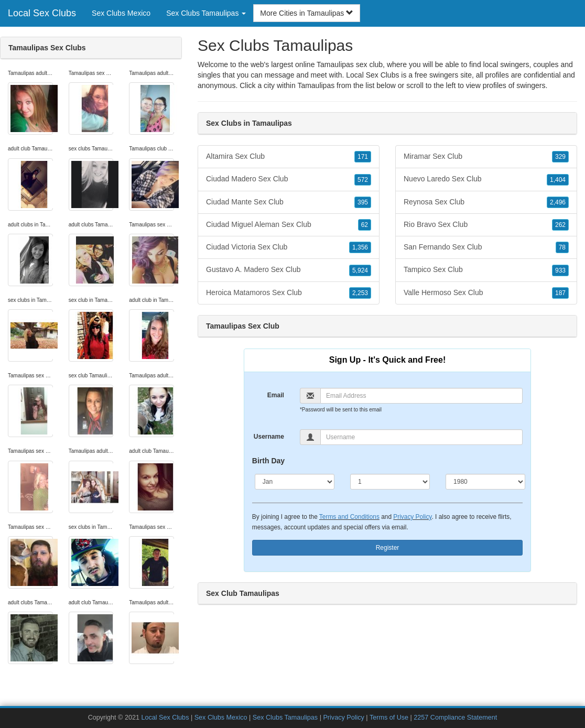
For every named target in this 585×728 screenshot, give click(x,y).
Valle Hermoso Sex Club (486, 293)
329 (560, 157)
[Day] (390, 482)
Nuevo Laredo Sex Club (486, 179)
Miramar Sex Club (486, 157)
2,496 (558, 202)
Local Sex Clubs (42, 13)
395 (363, 202)
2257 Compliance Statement (455, 718)
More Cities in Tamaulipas (307, 13)
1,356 (360, 247)
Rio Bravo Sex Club (486, 225)
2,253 (360, 293)
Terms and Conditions (349, 517)
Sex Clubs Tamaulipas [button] (206, 13)
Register (388, 548)
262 (560, 225)
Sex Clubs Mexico (121, 13)
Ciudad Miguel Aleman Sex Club (289, 225)
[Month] (295, 482)
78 (562, 247)
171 (363, 157)
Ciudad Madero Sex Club (289, 179)
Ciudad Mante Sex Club (289, 202)
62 (365, 225)
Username (269, 437)
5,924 (360, 270)
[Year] (485, 482)
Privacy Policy (412, 517)
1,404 (558, 180)
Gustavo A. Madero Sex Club (289, 270)
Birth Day (268, 461)
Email (276, 395)
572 (363, 180)
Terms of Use (389, 718)
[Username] (421, 437)
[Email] (421, 396)
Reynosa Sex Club (486, 202)
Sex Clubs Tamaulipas (285, 718)
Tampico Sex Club (486, 270)
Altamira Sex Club (289, 157)
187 (560, 293)
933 (560, 270)
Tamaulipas (316, 85)
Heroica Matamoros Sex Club (289, 293)
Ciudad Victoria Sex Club (289, 247)
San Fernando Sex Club (486, 247)
